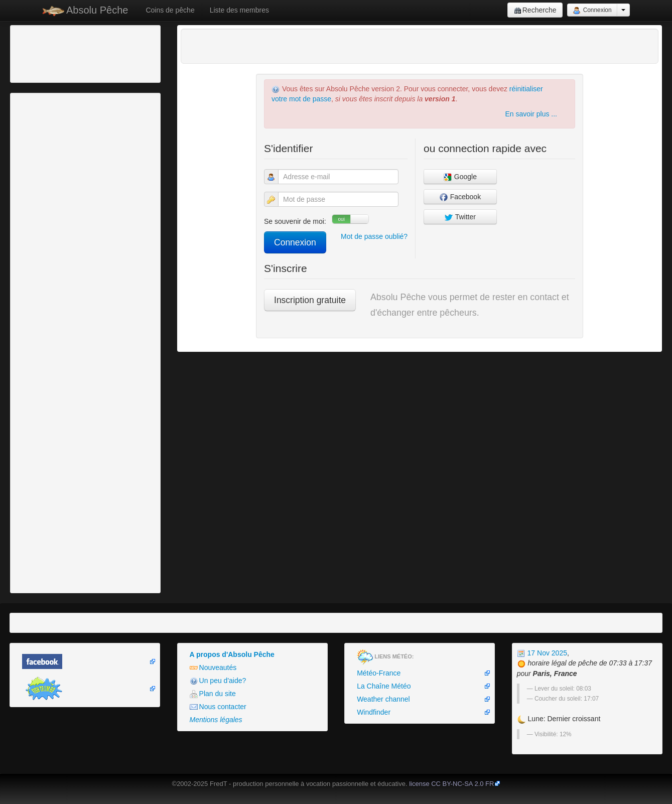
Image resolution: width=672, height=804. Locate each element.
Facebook (460, 197)
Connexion (592, 11)
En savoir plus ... (531, 114)
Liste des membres (239, 10)
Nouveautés (213, 668)
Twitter (460, 217)
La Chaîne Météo (384, 686)
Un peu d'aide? (218, 681)
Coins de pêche (170, 10)
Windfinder (374, 712)
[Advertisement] (68, 53)
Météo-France (379, 673)
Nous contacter (218, 707)
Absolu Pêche (86, 10)
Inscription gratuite (310, 300)
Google (460, 177)
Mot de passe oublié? (374, 236)
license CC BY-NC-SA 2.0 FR (451, 784)
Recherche (535, 10)
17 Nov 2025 (542, 653)
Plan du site (213, 694)
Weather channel (383, 699)
